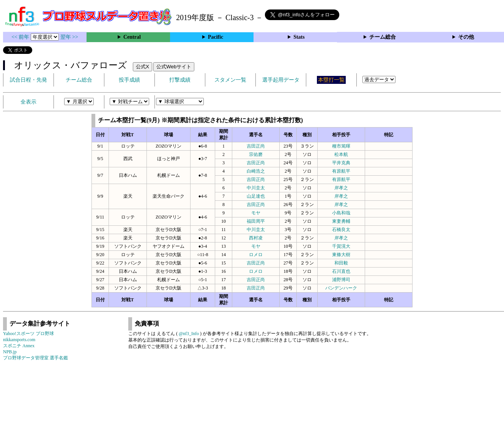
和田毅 (341, 263)
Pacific (216, 37)
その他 (466, 37)
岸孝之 (341, 188)
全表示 (28, 102)
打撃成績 (180, 80)
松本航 (341, 154)
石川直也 (341, 271)
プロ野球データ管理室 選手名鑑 (35, 358)
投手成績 (129, 80)
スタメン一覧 (230, 80)
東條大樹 (341, 255)
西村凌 (256, 238)
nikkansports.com (19, 340)
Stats (299, 37)
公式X (143, 67)
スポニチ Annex (19, 346)
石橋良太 (341, 230)
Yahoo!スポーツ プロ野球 (28, 334)
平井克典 (341, 163)
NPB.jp (10, 352)
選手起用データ (281, 80)
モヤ (256, 213)
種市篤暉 (341, 146)
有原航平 (341, 171)
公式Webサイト (174, 67)
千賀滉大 (341, 246)
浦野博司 (341, 280)
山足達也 (256, 196)
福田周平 (256, 221)
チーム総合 (383, 37)
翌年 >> (69, 37)
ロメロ (256, 255)
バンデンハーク (341, 288)
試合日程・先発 (28, 80)
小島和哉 (341, 213)
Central (132, 37)
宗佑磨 (256, 154)
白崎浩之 (256, 171)
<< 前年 (21, 37)
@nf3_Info (189, 334)
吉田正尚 (256, 146)
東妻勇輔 (341, 221)
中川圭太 (256, 188)
